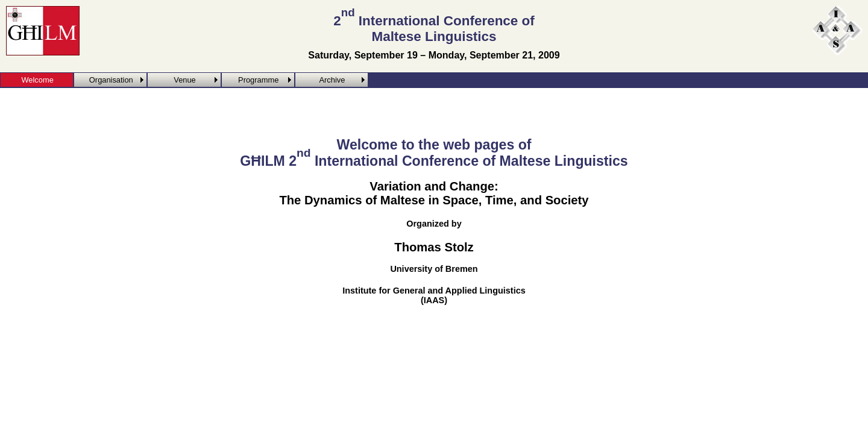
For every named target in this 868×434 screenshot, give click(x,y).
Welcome (37, 80)
